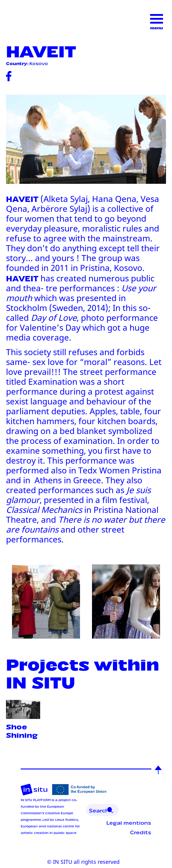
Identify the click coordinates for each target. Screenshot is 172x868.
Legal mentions (129, 822)
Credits (141, 832)
